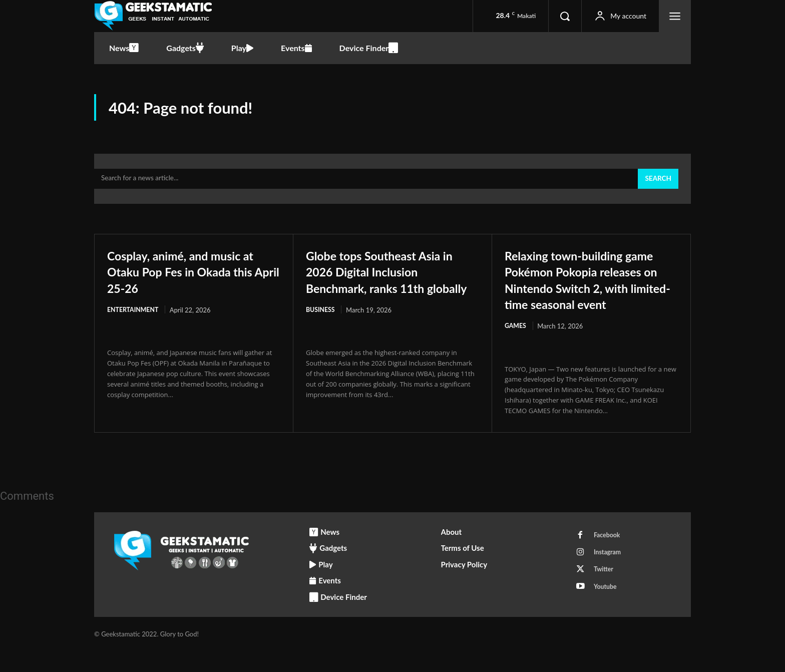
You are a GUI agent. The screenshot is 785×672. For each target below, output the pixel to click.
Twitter (606, 594)
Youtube (607, 612)
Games (516, 347)
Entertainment (134, 314)
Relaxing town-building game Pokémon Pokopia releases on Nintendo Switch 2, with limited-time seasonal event (588, 292)
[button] (565, 16)
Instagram (610, 575)
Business (321, 330)
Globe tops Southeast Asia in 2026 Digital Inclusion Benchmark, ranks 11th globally (388, 284)
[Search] (657, 183)
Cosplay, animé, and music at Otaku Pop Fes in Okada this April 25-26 (190, 275)
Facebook (609, 557)
